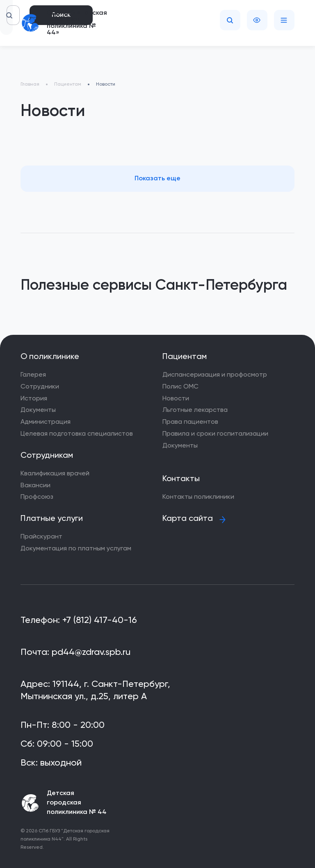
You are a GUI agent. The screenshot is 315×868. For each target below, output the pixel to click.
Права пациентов (190, 422)
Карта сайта (188, 519)
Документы (38, 410)
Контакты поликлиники (198, 497)
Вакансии (35, 486)
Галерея (33, 375)
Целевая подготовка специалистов (77, 434)
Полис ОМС (180, 387)
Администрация (46, 422)
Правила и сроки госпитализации (215, 434)
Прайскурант (41, 537)
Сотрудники (40, 387)
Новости (176, 399)
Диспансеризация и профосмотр (215, 375)
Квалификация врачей (55, 474)
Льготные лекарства (195, 410)
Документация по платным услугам (76, 549)
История (34, 399)
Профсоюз (37, 497)
